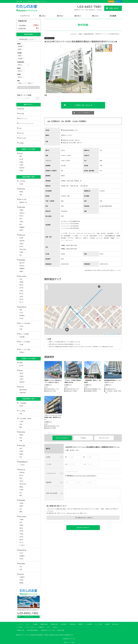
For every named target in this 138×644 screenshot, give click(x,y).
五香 (21, 569)
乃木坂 (21, 345)
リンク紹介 (20, 627)
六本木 (21, 326)
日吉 (21, 457)
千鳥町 (21, 252)
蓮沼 (21, 495)
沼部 (21, 310)
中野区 (21, 171)
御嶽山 (21, 487)
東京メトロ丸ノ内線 (24, 349)
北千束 (21, 288)
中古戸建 (21, 114)
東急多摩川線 (23, 307)
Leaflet (104, 334)
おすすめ (21, 133)
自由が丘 (22, 266)
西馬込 (21, 192)
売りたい (60, 16)
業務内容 (81, 624)
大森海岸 (22, 577)
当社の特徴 (64, 624)
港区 (21, 156)
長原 (21, 478)
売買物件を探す (54, 624)
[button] (99, 287)
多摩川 (21, 230)
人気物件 (21, 143)
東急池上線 (22, 235)
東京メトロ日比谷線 (24, 323)
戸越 (21, 441)
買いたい (43, 16)
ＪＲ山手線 (22, 181)
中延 (21, 279)
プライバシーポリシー (72, 513)
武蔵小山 (22, 213)
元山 (21, 567)
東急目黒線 (22, 207)
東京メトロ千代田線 (24, 342)
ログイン (119, 1)
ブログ (48, 627)
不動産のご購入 (21, 630)
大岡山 (21, 222)
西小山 (21, 216)
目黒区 (21, 162)
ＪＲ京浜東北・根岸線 (25, 419)
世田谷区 (22, 168)
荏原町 (21, 282)
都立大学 (22, 263)
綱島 (21, 512)
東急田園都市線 (23, 462)
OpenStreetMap (112, 334)
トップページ (25, 16)
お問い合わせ (114, 8)
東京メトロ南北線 (24, 334)
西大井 (21, 406)
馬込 (21, 195)
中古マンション (23, 119)
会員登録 (112, 1)
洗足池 (21, 244)
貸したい (95, 16)
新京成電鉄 (22, 564)
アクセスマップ (29, 617)
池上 (21, 255)
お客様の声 (41, 627)
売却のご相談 (61, 630)
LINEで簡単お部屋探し (33, 630)
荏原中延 (22, 241)
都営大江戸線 (23, 199)
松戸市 (21, 366)
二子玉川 (22, 465)
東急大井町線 (23, 276)
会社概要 (113, 16)
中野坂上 (22, 352)
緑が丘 (21, 293)
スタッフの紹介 (99, 624)
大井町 (21, 421)
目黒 (21, 414)
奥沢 (21, 224)
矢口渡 (21, 318)
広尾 (21, 329)
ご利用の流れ (72, 624)
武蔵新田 (22, 316)
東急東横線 (22, 260)
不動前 (21, 210)
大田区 (21, 165)
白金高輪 (22, 337)
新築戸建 (21, 109)
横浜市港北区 (23, 390)
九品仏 (21, 296)
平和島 (21, 580)
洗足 (21, 219)
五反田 (21, 184)
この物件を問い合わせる (83, 105)
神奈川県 (21, 387)
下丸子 (21, 313)
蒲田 (21, 427)
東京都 (21, 153)
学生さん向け (23, 138)
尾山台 (21, 299)
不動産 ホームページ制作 (69, 642)
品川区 (21, 159)
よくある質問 (89, 624)
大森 (21, 424)
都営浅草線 (22, 189)
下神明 (21, 520)
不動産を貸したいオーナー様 (48, 630)
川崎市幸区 (23, 393)
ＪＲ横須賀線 (23, 403)
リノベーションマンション (26, 123)
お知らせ (55, 627)
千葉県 (21, 363)
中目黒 (21, 503)
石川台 (21, 246)
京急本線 (21, 574)
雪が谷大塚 (23, 249)
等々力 (21, 302)
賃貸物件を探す (44, 624)
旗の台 (21, 285)
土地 (20, 128)
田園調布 (22, 227)
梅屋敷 (21, 583)
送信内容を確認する (83, 527)
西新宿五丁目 (23, 202)
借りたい (78, 16)
